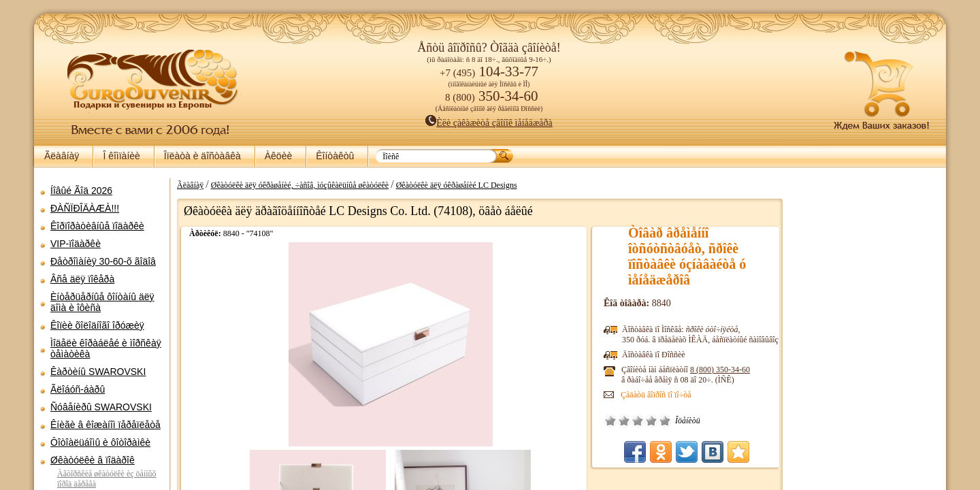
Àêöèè (278, 156)
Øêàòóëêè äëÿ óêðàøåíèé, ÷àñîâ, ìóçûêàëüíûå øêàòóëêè (300, 185)
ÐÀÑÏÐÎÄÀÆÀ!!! (85, 208)
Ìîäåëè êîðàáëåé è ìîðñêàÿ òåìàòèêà (106, 348)
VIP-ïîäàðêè (76, 244)
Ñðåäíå (638, 421)
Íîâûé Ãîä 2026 (81, 191)
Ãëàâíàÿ (62, 156)
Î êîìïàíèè (121, 156)
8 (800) (720, 370)
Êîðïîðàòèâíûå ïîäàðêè (97, 226)
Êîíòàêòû (335, 156)
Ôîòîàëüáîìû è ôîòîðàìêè (100, 442)
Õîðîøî (651, 421)
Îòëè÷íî (665, 421)
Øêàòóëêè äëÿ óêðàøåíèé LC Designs (457, 185)
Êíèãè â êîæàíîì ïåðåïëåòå (105, 425)
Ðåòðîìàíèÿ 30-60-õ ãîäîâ (103, 261)
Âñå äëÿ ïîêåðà (82, 279)
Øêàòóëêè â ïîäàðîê (93, 460)
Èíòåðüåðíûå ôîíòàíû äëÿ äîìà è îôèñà (102, 302)
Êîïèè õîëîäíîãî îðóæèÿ (97, 325)
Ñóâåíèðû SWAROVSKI (101, 407)
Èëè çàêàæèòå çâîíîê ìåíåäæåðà (489, 123)
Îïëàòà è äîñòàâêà (202, 156)
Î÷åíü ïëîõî (610, 421)
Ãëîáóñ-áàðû (78, 389)
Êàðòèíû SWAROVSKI (98, 372)
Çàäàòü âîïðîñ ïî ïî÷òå (656, 395)
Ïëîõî (624, 421)
